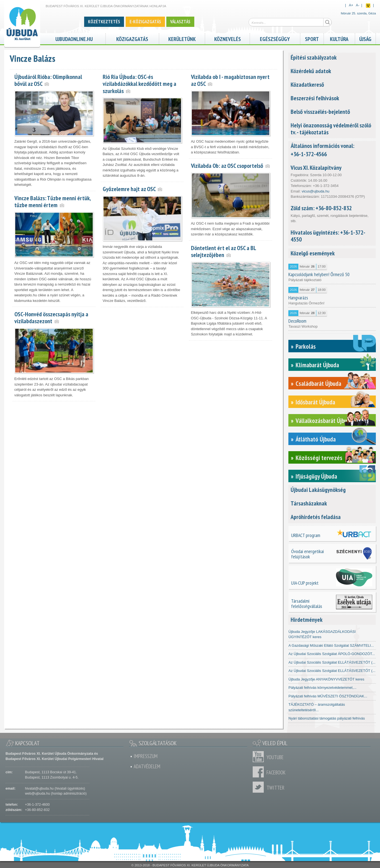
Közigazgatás (132, 38)
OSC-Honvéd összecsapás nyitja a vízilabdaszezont (51, 318)
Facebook (260, 772)
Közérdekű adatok (311, 71)
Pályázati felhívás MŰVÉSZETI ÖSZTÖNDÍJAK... (328, 696)
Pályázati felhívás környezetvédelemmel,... (322, 688)
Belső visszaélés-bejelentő (320, 112)
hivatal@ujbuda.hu (39, 789)
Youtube (260, 757)
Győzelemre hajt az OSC (129, 189)
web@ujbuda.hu (37, 793)
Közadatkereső (307, 84)
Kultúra (339, 38)
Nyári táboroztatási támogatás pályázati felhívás (327, 718)
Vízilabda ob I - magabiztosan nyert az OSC (230, 80)
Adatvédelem (147, 766)
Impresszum (146, 756)
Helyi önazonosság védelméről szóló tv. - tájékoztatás (331, 129)
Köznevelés (228, 38)
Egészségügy (275, 38)
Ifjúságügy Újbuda (316, 476)
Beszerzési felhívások (315, 98)
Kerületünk (182, 38)
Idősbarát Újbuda (315, 402)
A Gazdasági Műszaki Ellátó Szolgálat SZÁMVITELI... (331, 645)
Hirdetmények (307, 620)
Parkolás (306, 346)
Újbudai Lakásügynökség (318, 490)
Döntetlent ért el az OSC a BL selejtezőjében (223, 251)
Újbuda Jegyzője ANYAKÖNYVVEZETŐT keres (326, 679)
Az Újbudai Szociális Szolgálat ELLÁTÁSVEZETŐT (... (332, 662)
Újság (365, 38)
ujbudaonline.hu (74, 38)
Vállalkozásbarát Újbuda (324, 421)
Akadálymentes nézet (368, 6)
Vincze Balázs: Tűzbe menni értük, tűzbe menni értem (52, 201)
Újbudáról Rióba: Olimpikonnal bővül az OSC (48, 80)
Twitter (260, 787)
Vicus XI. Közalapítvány (316, 168)
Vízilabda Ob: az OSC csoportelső (227, 166)
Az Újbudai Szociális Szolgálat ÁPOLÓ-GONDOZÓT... (332, 654)
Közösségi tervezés (319, 458)
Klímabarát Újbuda (317, 365)
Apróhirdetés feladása (316, 517)
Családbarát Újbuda (318, 383)
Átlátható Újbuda (316, 439)
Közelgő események (313, 253)
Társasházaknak (309, 503)
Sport (312, 38)
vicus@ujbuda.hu (316, 191)
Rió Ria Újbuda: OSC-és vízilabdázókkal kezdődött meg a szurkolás (139, 84)
